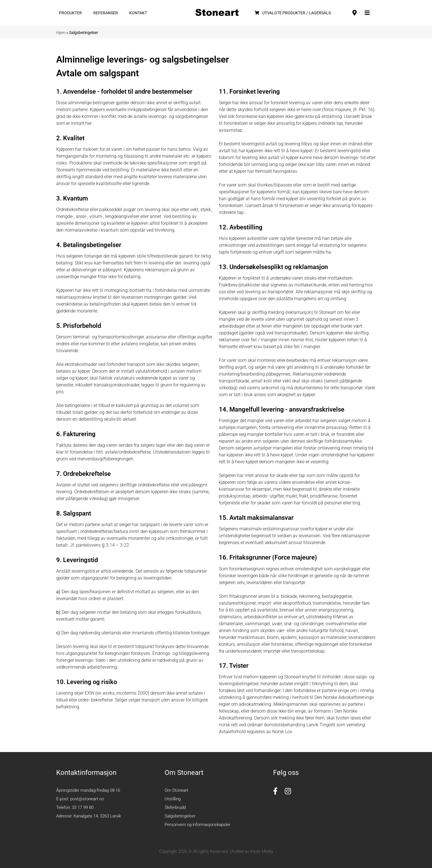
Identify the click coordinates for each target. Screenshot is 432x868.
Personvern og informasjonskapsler (197, 825)
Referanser (106, 13)
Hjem (61, 33)
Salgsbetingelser (180, 816)
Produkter (70, 13)
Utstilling (173, 799)
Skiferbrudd (175, 807)
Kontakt (138, 13)
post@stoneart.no (87, 799)
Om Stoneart (176, 790)
